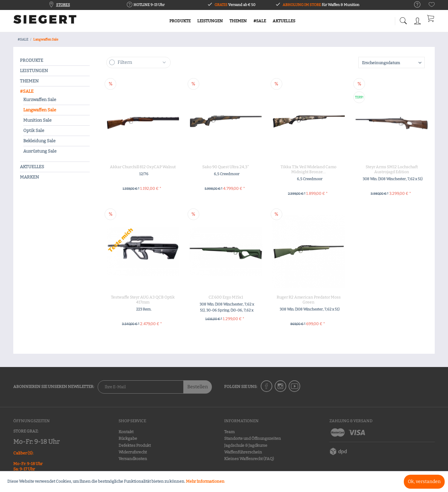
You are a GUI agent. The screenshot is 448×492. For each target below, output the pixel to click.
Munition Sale (37, 120)
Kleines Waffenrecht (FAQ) (249, 459)
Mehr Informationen (205, 481)
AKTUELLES (32, 167)
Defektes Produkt (135, 445)
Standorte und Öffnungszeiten (253, 438)
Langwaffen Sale (40, 110)
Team (229, 432)
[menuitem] (414, 5)
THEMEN (29, 81)
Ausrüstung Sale (40, 151)
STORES (63, 5)
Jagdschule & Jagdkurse (246, 445)
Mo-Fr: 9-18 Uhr (36, 442)
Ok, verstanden (424, 482)
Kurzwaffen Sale (40, 100)
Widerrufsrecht (133, 452)
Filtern (125, 62)
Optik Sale (34, 130)
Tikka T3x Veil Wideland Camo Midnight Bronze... (309, 169)
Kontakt (126, 432)
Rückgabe (128, 438)
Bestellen (198, 387)
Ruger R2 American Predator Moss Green (309, 300)
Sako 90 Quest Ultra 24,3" (226, 167)
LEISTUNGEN (34, 71)
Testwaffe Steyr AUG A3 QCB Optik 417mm (143, 300)
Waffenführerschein (243, 452)
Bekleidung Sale (39, 141)
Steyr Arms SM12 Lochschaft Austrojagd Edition (392, 169)
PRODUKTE (32, 60)
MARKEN (29, 177)
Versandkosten (133, 459)
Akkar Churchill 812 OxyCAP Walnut (143, 167)
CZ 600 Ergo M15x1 (226, 297)
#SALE (27, 91)
